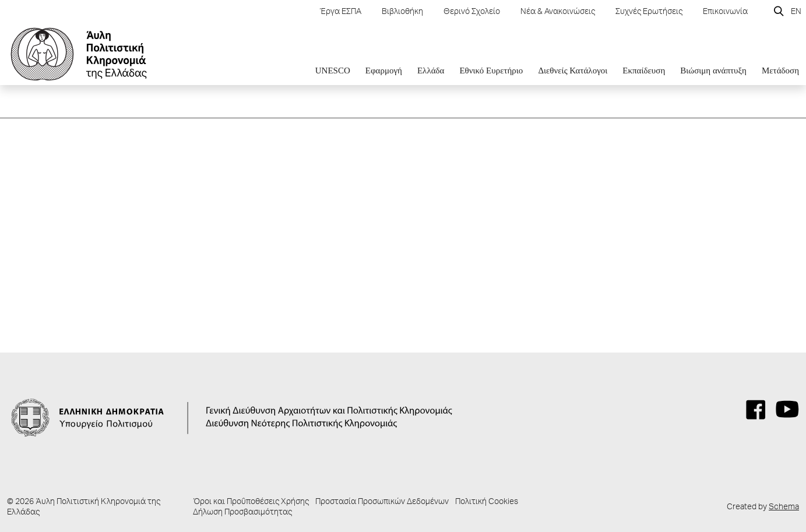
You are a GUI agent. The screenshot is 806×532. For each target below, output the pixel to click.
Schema (784, 508)
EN (796, 12)
